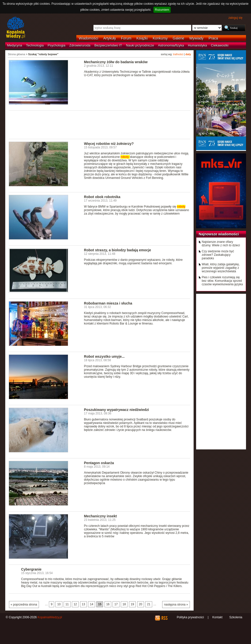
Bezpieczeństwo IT (108, 45)
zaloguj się (235, 18)
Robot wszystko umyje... (104, 356)
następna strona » (176, 605)
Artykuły (110, 38)
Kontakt (217, 617)
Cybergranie (31, 569)
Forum (126, 38)
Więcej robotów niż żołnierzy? (109, 144)
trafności (178, 54)
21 (149, 604)
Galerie (178, 38)
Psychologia (57, 45)
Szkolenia (236, 617)
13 (83, 604)
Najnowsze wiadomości (219, 234)
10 (59, 604)
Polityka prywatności (190, 617)
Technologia (35, 45)
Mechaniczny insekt (101, 516)
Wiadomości (89, 38)
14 (91, 604)
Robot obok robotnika (102, 197)
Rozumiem (162, 10)
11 (67, 604)
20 (141, 604)
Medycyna (15, 45)
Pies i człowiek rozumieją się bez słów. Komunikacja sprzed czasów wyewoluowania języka (222, 281)
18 (124, 604)
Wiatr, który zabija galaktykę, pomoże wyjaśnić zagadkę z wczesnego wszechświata (221, 268)
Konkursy (160, 38)
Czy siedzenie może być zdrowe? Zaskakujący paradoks (218, 255)
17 (116, 604)
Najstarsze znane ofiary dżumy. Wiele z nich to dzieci (221, 244)
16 (108, 604)
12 (75, 604)
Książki (142, 38)
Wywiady (196, 38)
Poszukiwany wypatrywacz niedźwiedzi (117, 410)
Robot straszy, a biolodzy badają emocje (118, 250)
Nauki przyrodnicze (140, 45)
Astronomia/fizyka (171, 45)
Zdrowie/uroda (80, 45)
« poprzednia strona (24, 605)
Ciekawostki (220, 45)
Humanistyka (197, 45)
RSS (164, 618)
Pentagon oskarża (99, 463)
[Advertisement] (100, 124)
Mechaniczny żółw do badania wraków (116, 62)
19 (132, 604)
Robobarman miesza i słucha (108, 303)
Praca (213, 38)
